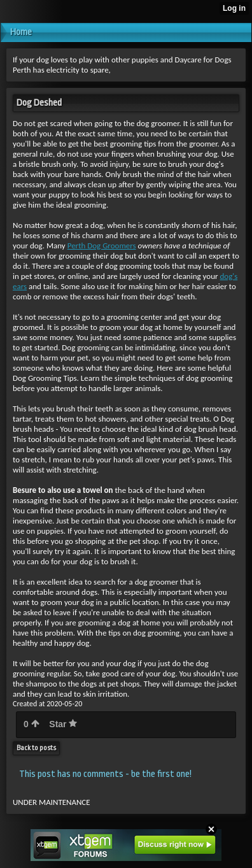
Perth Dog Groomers (102, 245)
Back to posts (36, 748)
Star (63, 724)
